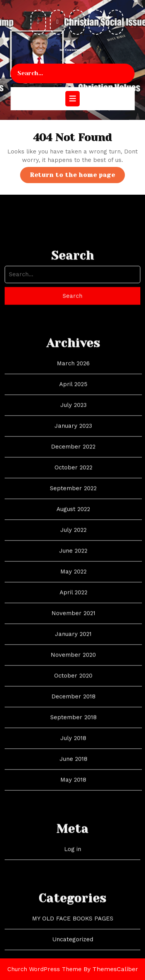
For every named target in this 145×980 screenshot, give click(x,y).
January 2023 (73, 505)
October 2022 (73, 547)
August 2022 (73, 588)
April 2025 (73, 463)
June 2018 (73, 838)
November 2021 (73, 692)
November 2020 (73, 734)
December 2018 (73, 776)
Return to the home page (77, 177)
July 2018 (73, 817)
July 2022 (73, 609)
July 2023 (73, 484)
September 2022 (73, 567)
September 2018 (73, 796)
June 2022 (73, 630)
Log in (73, 928)
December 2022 (73, 526)
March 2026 (73, 443)
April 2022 (73, 672)
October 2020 (73, 755)
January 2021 (73, 713)
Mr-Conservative (73, 50)
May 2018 (73, 859)
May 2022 (73, 651)
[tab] (72, 99)
